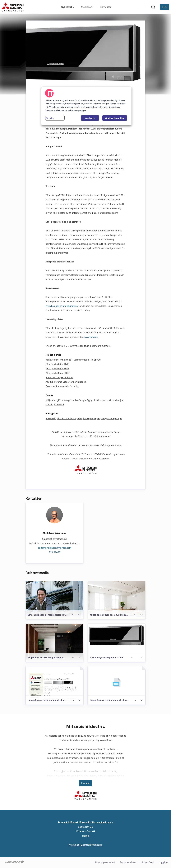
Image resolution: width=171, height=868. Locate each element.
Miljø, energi (52, 400)
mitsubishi (51, 418)
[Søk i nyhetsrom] (153, 7)
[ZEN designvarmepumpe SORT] (117, 636)
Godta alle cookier (115, 118)
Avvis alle (90, 118)
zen (99, 418)
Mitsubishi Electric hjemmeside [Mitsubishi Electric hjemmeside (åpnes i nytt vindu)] (86, 845)
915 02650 (55, 552)
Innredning (60, 405)
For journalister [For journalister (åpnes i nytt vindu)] (128, 862)
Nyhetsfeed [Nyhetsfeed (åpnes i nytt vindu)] (147, 862)
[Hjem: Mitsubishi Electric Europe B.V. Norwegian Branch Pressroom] (13, 7)
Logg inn (163, 862)
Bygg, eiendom (94, 400)
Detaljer (50, 118)
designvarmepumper (112, 418)
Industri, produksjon (113, 400)
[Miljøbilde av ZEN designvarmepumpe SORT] (54, 643)
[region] (86, 106)
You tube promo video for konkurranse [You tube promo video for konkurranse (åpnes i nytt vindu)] (66, 382)
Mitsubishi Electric (67, 418)
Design (82, 400)
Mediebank (87, 7)
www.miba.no (91, 337)
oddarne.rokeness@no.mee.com (54, 548)
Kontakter (106, 7)
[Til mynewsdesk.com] (14, 862)
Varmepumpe (89, 418)
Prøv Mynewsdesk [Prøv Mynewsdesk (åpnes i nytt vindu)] (105, 862)
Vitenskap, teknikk (69, 400)
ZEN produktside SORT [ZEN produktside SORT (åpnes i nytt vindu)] (58, 373)
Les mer (85, 783)
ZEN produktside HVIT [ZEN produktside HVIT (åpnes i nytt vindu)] (58, 364)
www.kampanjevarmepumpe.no (62, 306)
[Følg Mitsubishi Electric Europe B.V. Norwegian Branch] (165, 7)
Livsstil (49, 405)
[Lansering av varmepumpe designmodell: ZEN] (117, 683)
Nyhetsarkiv (68, 7)
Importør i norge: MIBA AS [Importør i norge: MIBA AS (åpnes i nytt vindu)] (59, 377)
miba (79, 418)
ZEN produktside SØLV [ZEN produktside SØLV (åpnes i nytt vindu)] (58, 369)
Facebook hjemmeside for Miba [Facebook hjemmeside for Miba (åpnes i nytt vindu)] (62, 386)
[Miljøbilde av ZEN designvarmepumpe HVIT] (117, 600)
